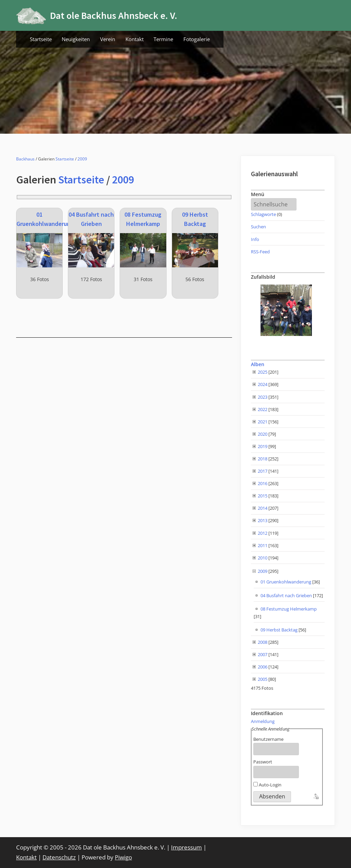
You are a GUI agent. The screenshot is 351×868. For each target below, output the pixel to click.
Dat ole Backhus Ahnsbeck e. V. (114, 15)
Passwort (263, 762)
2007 (263, 654)
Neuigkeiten (76, 39)
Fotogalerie (197, 39)
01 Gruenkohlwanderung (286, 582)
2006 (263, 667)
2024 (263, 384)
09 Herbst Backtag (279, 630)
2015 (263, 496)
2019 (263, 446)
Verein (108, 39)
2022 (263, 409)
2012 (263, 533)
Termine (163, 39)
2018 (263, 459)
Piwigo (123, 857)
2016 (263, 483)
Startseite (41, 39)
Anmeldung (263, 721)
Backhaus (25, 159)
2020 (263, 434)
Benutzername (268, 739)
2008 (263, 642)
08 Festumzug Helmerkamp (289, 609)
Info (255, 239)
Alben (258, 364)
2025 (263, 372)
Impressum (186, 847)
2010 (263, 558)
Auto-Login (267, 785)
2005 (263, 679)
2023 (263, 397)
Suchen (258, 227)
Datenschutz (59, 857)
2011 (263, 545)
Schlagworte (263, 214)
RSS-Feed (260, 252)
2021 (263, 422)
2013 (263, 520)
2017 (263, 471)
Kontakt (135, 39)
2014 (263, 508)
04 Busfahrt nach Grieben (286, 595)
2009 (82, 159)
